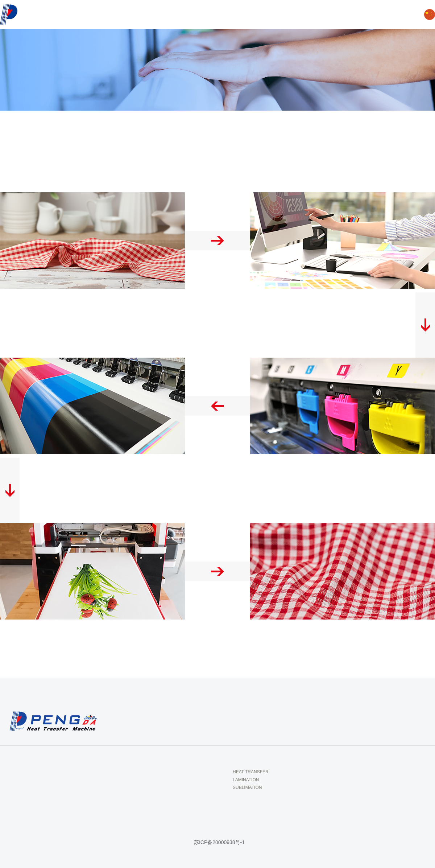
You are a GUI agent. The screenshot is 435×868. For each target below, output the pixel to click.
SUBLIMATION (247, 787)
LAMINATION (246, 780)
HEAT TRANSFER (251, 772)
